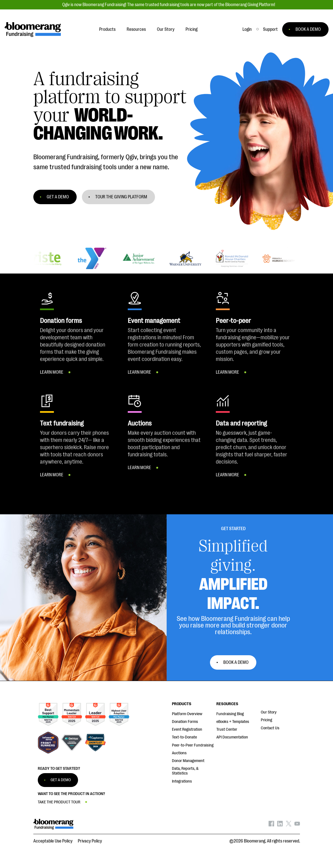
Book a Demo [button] (236, 662)
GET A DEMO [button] (58, 197)
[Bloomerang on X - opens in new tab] (289, 825)
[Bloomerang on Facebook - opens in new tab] (271, 825)
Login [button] (247, 29)
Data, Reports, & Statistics (185, 771)
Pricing (266, 720)
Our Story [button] (166, 29)
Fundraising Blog (230, 714)
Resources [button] (136, 29)
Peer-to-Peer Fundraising (193, 745)
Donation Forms (185, 722)
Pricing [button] (191, 29)
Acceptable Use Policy (53, 841)
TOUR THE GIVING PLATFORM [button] (121, 197)
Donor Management (188, 761)
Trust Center (227, 729)
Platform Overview (187, 714)
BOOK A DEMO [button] (308, 29)
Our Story (269, 712)
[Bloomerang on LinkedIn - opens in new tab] (280, 825)
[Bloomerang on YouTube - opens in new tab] (297, 825)
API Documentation (232, 737)
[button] (270, 29)
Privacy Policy (90, 841)
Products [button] (107, 29)
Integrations (182, 781)
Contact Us (270, 728)
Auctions (179, 753)
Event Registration (187, 729)
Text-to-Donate (184, 737)
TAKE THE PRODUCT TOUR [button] (59, 802)
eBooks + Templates (233, 722)
